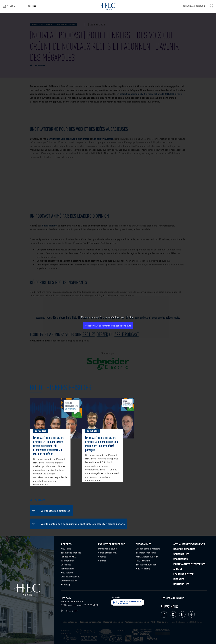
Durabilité (66, 564)
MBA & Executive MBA (147, 556)
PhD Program (143, 560)
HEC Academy (143, 568)
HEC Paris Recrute (184, 549)
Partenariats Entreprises (189, 564)
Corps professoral (107, 552)
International (67, 560)
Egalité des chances (71, 552)
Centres (102, 560)
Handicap (66, 584)
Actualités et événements (189, 544)
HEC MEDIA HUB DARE (172, 598)
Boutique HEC (181, 584)
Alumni (178, 569)
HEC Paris (66, 548)
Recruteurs (180, 559)
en (29, 6)
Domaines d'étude (107, 548)
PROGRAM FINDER (198, 6)
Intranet (179, 579)
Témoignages (68, 568)
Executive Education (146, 564)
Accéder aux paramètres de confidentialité (108, 325)
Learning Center (183, 574)
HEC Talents (67, 572)
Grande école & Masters (148, 548)
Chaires (102, 556)
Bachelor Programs (146, 552)
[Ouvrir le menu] (10, 6)
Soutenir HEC (181, 554)
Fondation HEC (68, 556)
